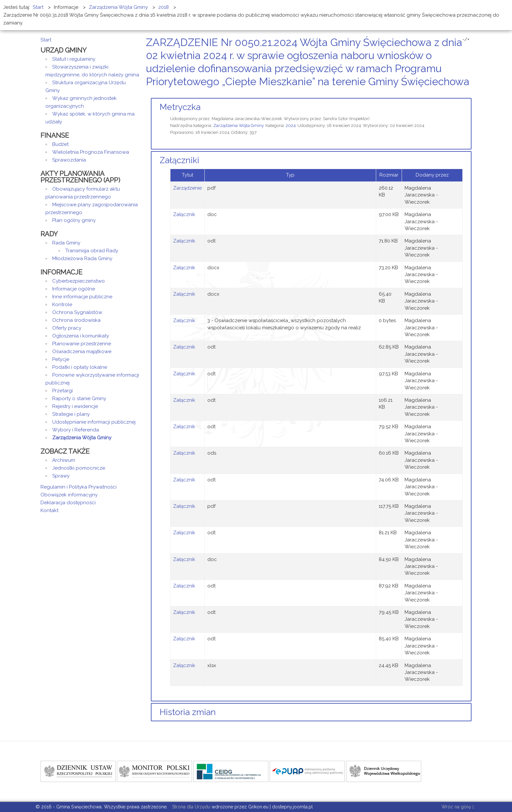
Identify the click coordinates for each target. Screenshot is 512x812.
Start (46, 40)
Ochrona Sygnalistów (77, 312)
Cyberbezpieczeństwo (79, 281)
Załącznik (184, 214)
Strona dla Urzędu (191, 807)
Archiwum (64, 460)
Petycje (61, 359)
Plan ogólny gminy (74, 220)
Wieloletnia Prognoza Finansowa (91, 152)
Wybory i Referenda (76, 430)
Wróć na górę (458, 807)
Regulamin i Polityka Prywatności (79, 487)
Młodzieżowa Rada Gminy (82, 258)
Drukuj (462, 94)
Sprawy (61, 476)
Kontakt (49, 510)
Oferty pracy (67, 328)
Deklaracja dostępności (68, 503)
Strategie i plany (71, 414)
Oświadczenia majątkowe (82, 351)
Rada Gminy (66, 243)
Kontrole (62, 304)
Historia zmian (188, 712)
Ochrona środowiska (76, 320)
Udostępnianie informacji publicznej (94, 422)
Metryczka (180, 107)
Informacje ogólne (74, 289)
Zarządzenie (187, 188)
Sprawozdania (69, 160)
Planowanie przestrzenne (82, 344)
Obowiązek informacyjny (69, 495)
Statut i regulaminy (74, 59)
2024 (291, 125)
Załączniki (179, 160)
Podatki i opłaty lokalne (80, 367)
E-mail (470, 94)
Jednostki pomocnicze (79, 468)
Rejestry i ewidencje (75, 406)
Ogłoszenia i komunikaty (81, 336)
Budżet (60, 144)
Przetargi (63, 391)
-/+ (466, 39)
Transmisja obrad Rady (92, 251)
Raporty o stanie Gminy (79, 398)
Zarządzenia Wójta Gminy (239, 125)
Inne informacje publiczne (82, 297)
